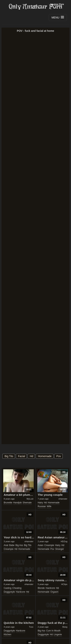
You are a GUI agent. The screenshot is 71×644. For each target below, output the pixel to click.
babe (12, 545)
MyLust (30, 499)
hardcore (21, 592)
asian (41, 545)
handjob (18, 503)
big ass (19, 545)
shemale (27, 503)
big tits (9, 456)
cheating (17, 588)
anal (6, 545)
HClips (64, 584)
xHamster (63, 499)
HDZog (64, 541)
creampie (9, 549)
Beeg (65, 627)
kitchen (7, 634)
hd (31, 456)
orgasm (54, 592)
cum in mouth (53, 631)
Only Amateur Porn (36, 7)
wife (49, 506)
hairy (40, 503)
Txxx (31, 627)
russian (42, 506)
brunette (8, 503)
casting (7, 588)
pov (59, 456)
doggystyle (9, 592)
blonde (41, 588)
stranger (60, 549)
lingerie (58, 634)
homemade (45, 456)
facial (21, 456)
